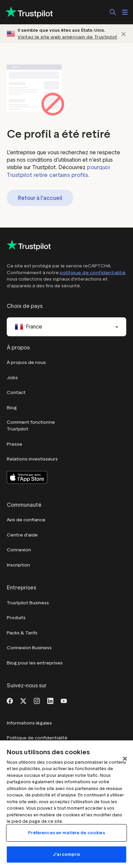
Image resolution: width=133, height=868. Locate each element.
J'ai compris (66, 854)
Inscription (18, 565)
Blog (12, 408)
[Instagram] (37, 700)
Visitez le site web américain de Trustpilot (68, 37)
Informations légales (29, 723)
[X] (23, 700)
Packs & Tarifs (22, 633)
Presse (15, 444)
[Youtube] (64, 700)
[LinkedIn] (50, 700)
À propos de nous (26, 362)
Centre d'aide (22, 535)
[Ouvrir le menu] (125, 12)
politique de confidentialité (92, 273)
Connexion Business (29, 648)
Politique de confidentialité (37, 738)
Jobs (12, 378)
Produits (16, 618)
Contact (16, 392)
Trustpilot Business (28, 603)
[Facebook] (10, 700)
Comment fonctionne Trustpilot (31, 426)
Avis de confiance (26, 520)
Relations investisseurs (32, 459)
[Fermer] (124, 34)
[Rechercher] (113, 12)
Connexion (19, 550)
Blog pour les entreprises (35, 663)
